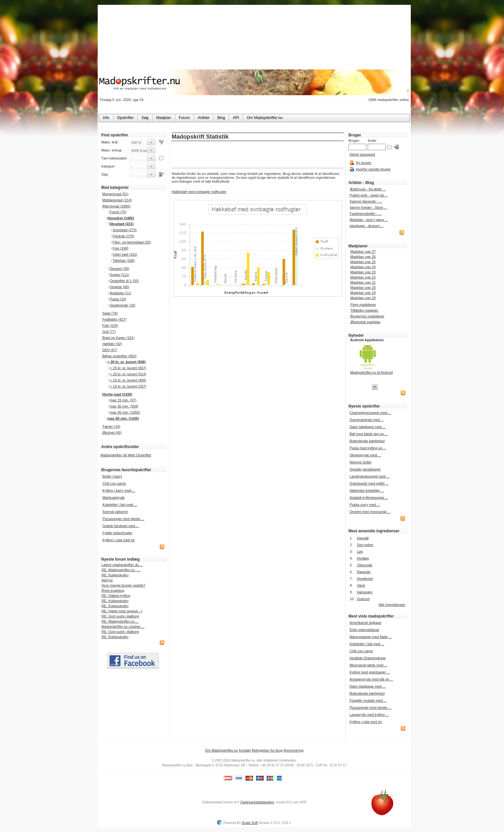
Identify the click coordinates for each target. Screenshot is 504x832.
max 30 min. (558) (124, 406)
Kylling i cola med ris (119, 540)
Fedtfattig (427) (114, 319)
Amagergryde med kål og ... (371, 679)
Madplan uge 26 (363, 257)
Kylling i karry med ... (119, 490)
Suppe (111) (120, 275)
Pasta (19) (118, 299)
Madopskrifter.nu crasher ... (123, 626)
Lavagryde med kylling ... (369, 715)
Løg (360, 552)
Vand (361, 585)
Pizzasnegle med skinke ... (123, 519)
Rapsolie (364, 572)
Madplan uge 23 (363, 272)
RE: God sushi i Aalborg (120, 616)
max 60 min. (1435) (123, 418)
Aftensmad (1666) (116, 206)
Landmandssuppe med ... (370, 476)
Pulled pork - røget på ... (369, 195)
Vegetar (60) (120, 287)
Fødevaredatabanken (257, 802)
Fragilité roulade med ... (368, 700)
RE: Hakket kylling (116, 596)
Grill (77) (109, 332)
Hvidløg (363, 558)
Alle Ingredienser (392, 605)
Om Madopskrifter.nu (221, 750)
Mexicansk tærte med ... (368, 665)
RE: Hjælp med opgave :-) (122, 611)
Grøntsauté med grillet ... (369, 483)
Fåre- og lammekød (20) (132, 242)
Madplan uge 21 (363, 282)
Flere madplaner (363, 305)
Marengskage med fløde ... (370, 637)
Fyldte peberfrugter (117, 533)
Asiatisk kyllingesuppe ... (369, 498)
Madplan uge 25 (363, 262)
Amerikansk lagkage (365, 623)
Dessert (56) (120, 269)
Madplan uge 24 (363, 267)
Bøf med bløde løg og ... (369, 434)
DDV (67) (110, 350)
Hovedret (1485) (121, 218)
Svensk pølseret (115, 512)
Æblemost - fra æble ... (368, 189)
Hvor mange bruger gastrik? (123, 585)
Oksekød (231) (121, 224)
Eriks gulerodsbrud (364, 630)
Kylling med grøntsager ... (369, 672)
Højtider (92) (112, 344)
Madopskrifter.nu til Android (371, 372)
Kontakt (245, 750)
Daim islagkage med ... (368, 427)
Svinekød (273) (125, 230)
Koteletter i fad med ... (120, 505)
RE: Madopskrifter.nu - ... (121, 570)
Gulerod (363, 599)
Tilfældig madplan (364, 310)
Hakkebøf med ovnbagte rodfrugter (199, 192)
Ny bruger (364, 163)
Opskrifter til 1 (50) (124, 281)
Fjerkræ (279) (124, 236)
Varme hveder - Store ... (369, 207)
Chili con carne (114, 483)
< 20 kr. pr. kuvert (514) (128, 374)
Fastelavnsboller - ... (366, 214)
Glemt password (362, 154)
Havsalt (363, 538)
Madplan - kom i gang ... (369, 220)
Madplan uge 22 (363, 277)
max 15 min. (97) (123, 400)
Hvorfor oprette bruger (373, 169)
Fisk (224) (110, 325)
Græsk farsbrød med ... (121, 526)
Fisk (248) (121, 248)
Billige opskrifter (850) (119, 356)
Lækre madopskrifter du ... (122, 565)
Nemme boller (361, 462)
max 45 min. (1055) (125, 412)
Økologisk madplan (365, 322)
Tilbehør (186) (124, 261)
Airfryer (107, 580)
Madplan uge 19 (363, 293)
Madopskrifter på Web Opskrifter (126, 455)
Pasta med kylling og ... (368, 448)
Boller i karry (112, 476)
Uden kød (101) (125, 254)
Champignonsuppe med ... (370, 413)
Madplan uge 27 (363, 251)
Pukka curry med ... (365, 505)
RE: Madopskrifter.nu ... (120, 621)
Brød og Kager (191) (118, 338)
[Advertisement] (257, 155)
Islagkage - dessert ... (367, 226)
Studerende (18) (123, 305)
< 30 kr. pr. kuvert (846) (126, 362)
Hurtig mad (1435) (117, 394)
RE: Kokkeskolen (115, 575)
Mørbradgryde (114, 498)
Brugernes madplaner (367, 316)
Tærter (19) (111, 426)
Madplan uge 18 (363, 298)
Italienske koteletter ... (367, 490)
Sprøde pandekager (365, 469)
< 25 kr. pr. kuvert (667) (128, 368)
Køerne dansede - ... (366, 201)
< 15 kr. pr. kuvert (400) (128, 380)
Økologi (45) (112, 433)
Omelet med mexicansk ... (370, 512)
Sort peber (365, 545)
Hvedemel (365, 579)
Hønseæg (364, 592)
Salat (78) (110, 313)
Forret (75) (118, 212)
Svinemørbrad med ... (367, 420)
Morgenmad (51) (115, 194)
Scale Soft (250, 823)
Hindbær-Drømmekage (367, 658)
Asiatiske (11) (121, 293)
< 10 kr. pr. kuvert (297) (128, 386)
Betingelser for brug (267, 750)
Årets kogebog (113, 590)
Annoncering (293, 750)
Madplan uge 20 (363, 288)
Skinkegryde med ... (365, 455)
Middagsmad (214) (117, 200)
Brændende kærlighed (367, 441)
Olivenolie (364, 565)
